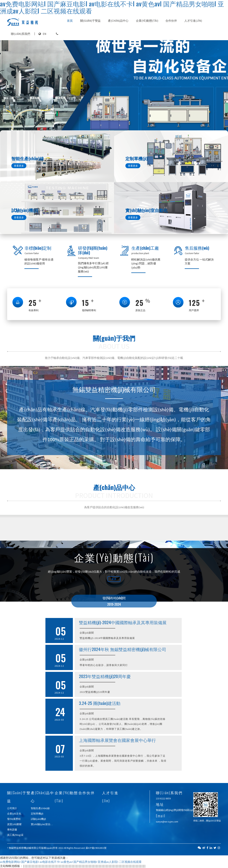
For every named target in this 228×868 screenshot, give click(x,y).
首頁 (70, 21)
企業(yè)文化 (14, 814)
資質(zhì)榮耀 (14, 824)
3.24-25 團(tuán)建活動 (100, 703)
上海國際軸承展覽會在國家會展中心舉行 (117, 740)
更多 (114, 579)
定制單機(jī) (37, 814)
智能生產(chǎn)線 (40, 808)
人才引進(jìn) (193, 21)
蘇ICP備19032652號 (96, 848)
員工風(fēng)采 (15, 835)
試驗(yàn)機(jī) (38, 819)
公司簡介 (12, 808)
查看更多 (19, 166)
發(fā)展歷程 (14, 819)
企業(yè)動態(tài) (147, 21)
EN (45, 34)
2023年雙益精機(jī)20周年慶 (105, 676)
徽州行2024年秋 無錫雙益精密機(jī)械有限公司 (123, 649)
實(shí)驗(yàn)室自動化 (43, 824)
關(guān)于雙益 (90, 21)
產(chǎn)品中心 (118, 21)
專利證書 (12, 830)
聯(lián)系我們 (20, 34)
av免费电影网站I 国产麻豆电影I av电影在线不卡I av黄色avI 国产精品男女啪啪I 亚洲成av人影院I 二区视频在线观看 (71, 862)
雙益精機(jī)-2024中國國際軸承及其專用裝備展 (123, 622)
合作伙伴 (171, 21)
